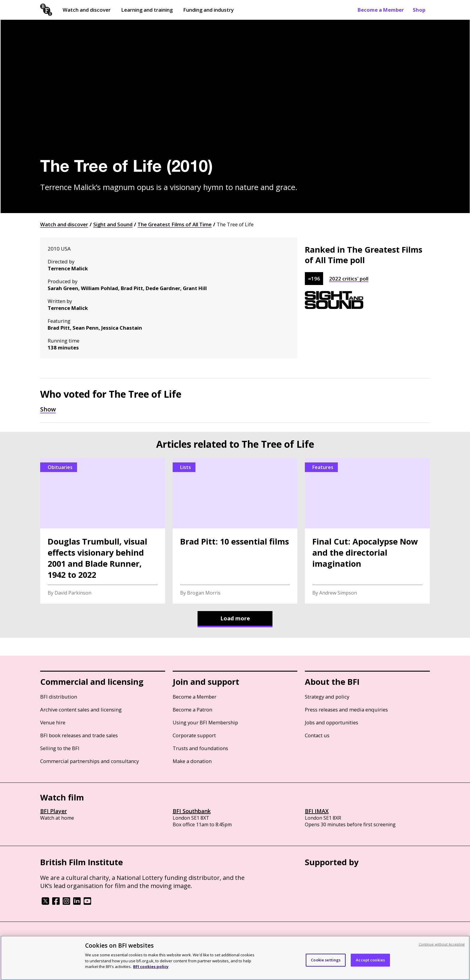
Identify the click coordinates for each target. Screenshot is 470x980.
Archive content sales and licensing (81, 710)
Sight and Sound (113, 224)
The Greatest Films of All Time (175, 224)
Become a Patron (192, 710)
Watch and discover (87, 10)
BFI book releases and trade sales (79, 735)
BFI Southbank (192, 811)
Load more (235, 618)
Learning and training (147, 10)
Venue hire (53, 722)
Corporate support (194, 735)
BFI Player (54, 811)
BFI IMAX (317, 811)
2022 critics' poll (349, 279)
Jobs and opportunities (332, 722)
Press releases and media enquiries (346, 710)
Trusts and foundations (200, 748)
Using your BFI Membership (205, 722)
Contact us (317, 735)
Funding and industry (208, 10)
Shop (419, 10)
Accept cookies (370, 960)
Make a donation (192, 761)
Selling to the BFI (60, 748)
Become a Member (381, 10)
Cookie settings (326, 960)
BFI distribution (59, 697)
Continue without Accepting (442, 944)
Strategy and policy (327, 697)
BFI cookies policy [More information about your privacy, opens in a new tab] (151, 967)
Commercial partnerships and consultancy (89, 761)
